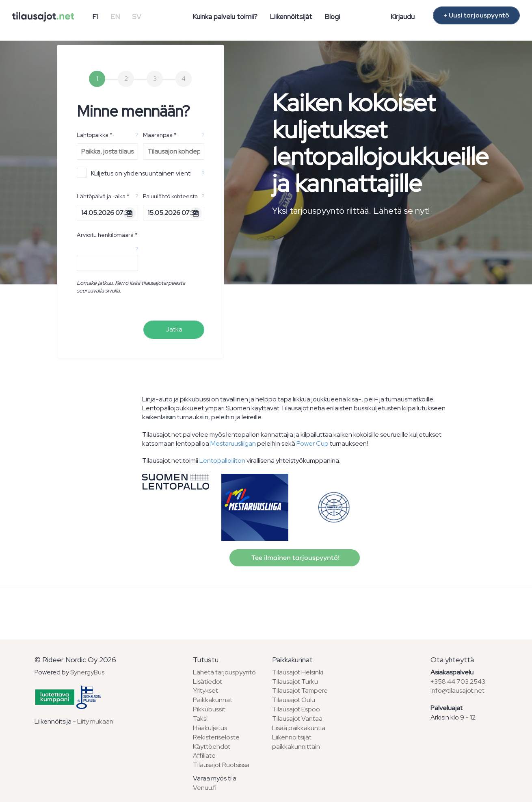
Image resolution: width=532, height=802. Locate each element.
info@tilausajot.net (457, 690)
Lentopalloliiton (222, 461)
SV (137, 17)
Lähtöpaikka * (95, 135)
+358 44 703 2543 (458, 682)
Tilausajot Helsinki (298, 672)
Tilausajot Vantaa (297, 719)
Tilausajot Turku (295, 682)
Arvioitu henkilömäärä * (107, 235)
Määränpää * (160, 135)
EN (115, 17)
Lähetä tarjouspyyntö (224, 672)
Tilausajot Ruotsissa (221, 765)
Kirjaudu (402, 17)
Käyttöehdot (212, 747)
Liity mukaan (95, 721)
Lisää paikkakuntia (299, 728)
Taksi (200, 719)
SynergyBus (87, 672)
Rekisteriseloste (216, 737)
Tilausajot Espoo (296, 709)
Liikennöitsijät (291, 17)
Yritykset (205, 690)
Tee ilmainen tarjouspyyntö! (295, 558)
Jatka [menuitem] (174, 329)
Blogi (332, 17)
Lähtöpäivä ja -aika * (103, 196)
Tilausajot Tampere (300, 690)
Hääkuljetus (210, 728)
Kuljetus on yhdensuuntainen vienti (134, 173)
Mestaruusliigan (233, 443)
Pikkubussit (209, 709)
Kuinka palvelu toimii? (225, 17)
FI (95, 17)
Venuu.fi (205, 788)
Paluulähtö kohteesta (170, 196)
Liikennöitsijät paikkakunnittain (296, 742)
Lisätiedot (208, 682)
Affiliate (204, 755)
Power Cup (312, 443)
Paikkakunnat (213, 700)
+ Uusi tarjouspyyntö (476, 15)
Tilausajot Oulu (294, 700)
